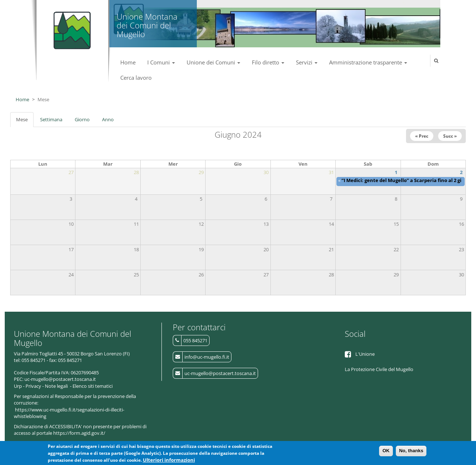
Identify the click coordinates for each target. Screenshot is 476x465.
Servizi (307, 62)
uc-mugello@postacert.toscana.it (220, 373)
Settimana (51, 119)
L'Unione (365, 354)
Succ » (450, 136)
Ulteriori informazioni (169, 461)
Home (128, 62)
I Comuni (161, 62)
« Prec (422, 136)
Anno (108, 119)
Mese (25, 122)
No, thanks (411, 452)
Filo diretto (268, 62)
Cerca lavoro (136, 78)
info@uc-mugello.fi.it (207, 357)
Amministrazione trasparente (368, 62)
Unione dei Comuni (213, 62)
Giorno (82, 119)
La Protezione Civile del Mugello (379, 369)
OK (386, 452)
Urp (18, 386)
